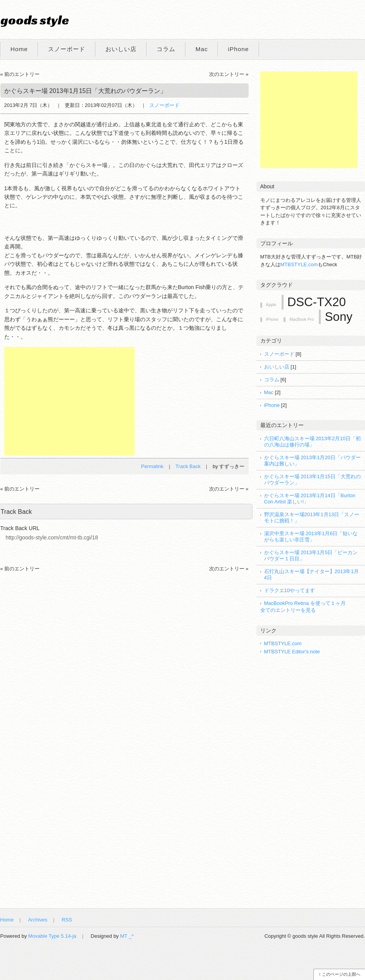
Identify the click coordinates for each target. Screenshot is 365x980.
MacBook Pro (301, 319)
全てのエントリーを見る (288, 610)
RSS (67, 920)
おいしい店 (121, 49)
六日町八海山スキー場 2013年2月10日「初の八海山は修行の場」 (312, 442)
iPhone (239, 49)
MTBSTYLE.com (299, 264)
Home (19, 49)
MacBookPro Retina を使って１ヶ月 (305, 603)
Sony (338, 317)
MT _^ (127, 936)
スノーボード (67, 49)
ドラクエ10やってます (290, 590)
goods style (35, 20)
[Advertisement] (69, 401)
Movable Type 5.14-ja (52, 936)
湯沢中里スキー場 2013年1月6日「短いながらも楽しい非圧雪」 (311, 537)
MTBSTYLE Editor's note (292, 652)
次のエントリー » (229, 74)
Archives (38, 920)
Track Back (188, 466)
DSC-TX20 (317, 302)
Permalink (152, 466)
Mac (202, 49)
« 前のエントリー (20, 74)
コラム (166, 49)
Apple (271, 305)
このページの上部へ (341, 974)
